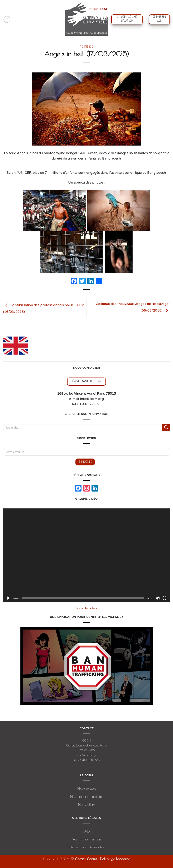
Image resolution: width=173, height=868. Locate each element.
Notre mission (87, 789)
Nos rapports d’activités (87, 797)
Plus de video (87, 608)
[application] (86, 555)
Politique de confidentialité (86, 847)
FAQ (86, 831)
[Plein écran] (164, 598)
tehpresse (86, 47)
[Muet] (158, 598)
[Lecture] (9, 598)
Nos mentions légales (86, 839)
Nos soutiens (87, 805)
